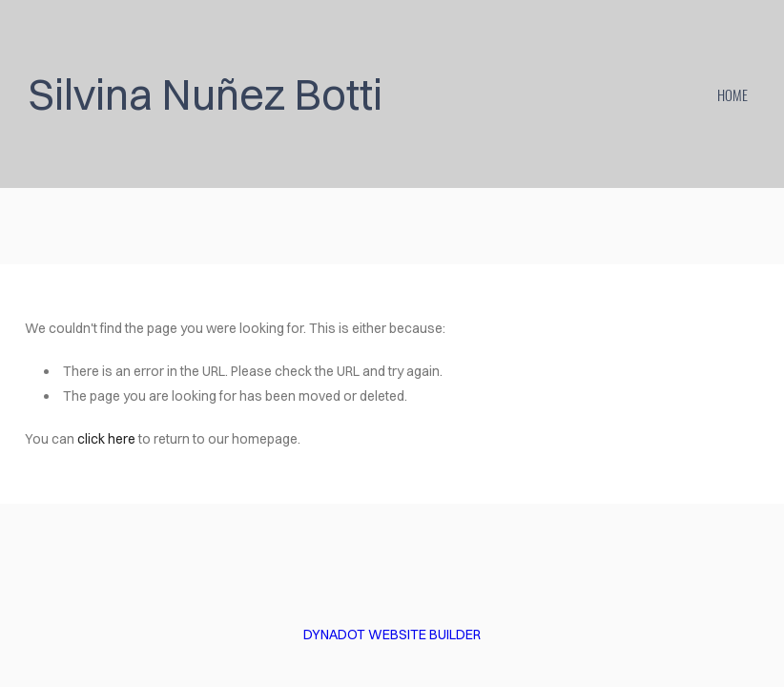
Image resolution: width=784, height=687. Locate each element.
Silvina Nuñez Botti (206, 94)
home (732, 94)
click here (106, 439)
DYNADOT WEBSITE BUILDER (392, 635)
